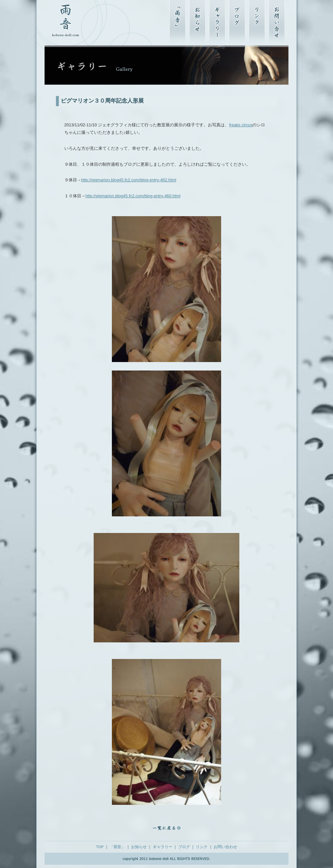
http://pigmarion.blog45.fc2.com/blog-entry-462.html (128, 180)
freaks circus (241, 125)
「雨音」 (117, 847)
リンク (202, 847)
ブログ (184, 847)
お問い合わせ (225, 847)
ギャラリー (163, 847)
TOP (100, 847)
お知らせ (139, 847)
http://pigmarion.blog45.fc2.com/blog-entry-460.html (133, 196)
